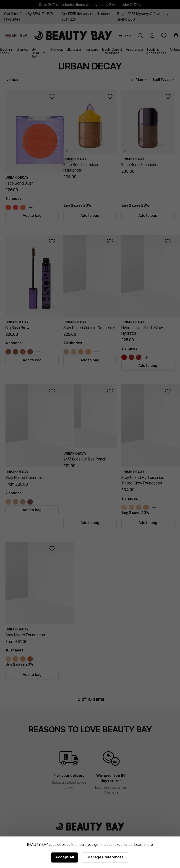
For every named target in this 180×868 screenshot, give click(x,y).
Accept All (65, 857)
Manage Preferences (105, 857)
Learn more (144, 844)
